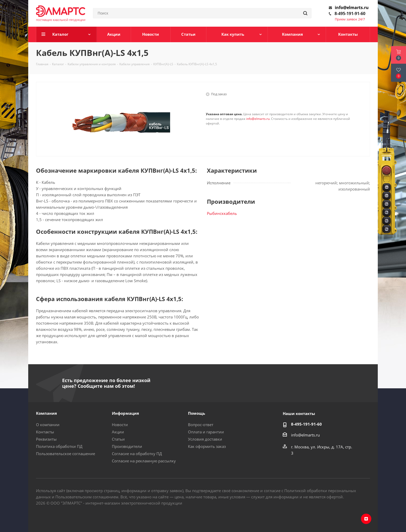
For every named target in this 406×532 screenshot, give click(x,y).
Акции (118, 432)
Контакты (45, 432)
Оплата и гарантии (206, 432)
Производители (127, 446)
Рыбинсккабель (222, 213)
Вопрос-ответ (201, 425)
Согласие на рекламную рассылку (144, 461)
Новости (120, 425)
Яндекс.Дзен (366, 519)
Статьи (118, 439)
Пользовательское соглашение (66, 454)
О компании (48, 425)
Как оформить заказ (207, 446)
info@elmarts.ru (352, 8)
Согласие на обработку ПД (137, 454)
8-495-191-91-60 (350, 13)
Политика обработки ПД (59, 446)
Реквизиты (46, 439)
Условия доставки (205, 439)
